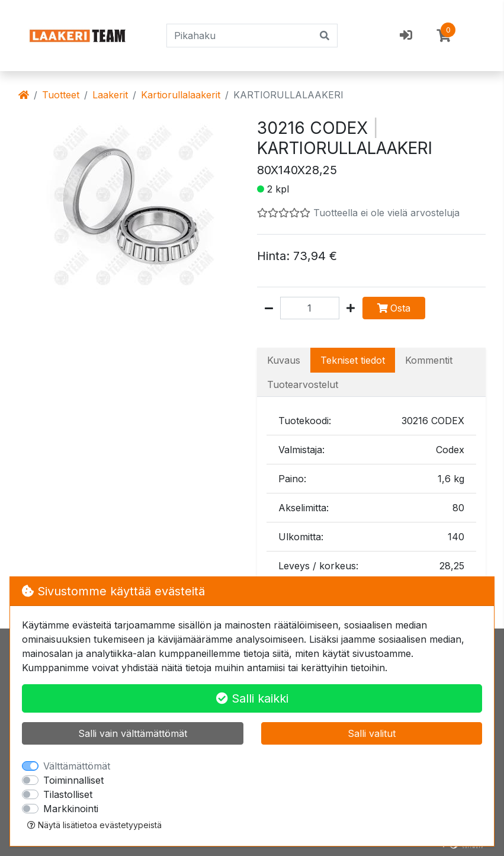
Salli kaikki (252, 698)
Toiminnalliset (73, 780)
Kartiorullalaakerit (181, 95)
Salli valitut (372, 733)
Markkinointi (71, 809)
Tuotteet (61, 95)
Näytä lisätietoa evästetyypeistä (94, 825)
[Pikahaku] (240, 36)
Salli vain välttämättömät (133, 733)
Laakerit (110, 95)
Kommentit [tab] (429, 360)
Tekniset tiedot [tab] (353, 360)
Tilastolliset (68, 794)
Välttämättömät (77, 766)
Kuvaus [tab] (284, 360)
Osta (394, 308)
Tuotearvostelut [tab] (303, 384)
